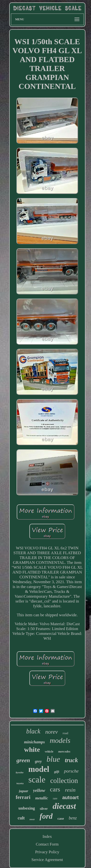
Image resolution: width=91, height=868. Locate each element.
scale (37, 780)
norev (51, 732)
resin (70, 790)
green (23, 760)
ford (46, 816)
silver (44, 809)
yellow (39, 790)
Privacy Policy (47, 852)
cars (55, 789)
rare (55, 798)
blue (53, 759)
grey (38, 761)
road (65, 733)
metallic (41, 798)
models (60, 740)
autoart (70, 797)
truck (71, 760)
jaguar (24, 791)
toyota (20, 783)
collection (64, 781)
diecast (64, 806)
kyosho (20, 772)
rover (32, 819)
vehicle (49, 752)
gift (57, 772)
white (32, 750)
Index (47, 836)
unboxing (27, 808)
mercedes (64, 751)
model (39, 769)
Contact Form (47, 844)
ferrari (23, 797)
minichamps (34, 742)
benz (73, 818)
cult (21, 818)
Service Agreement (47, 860)
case (61, 818)
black (33, 731)
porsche (71, 771)
